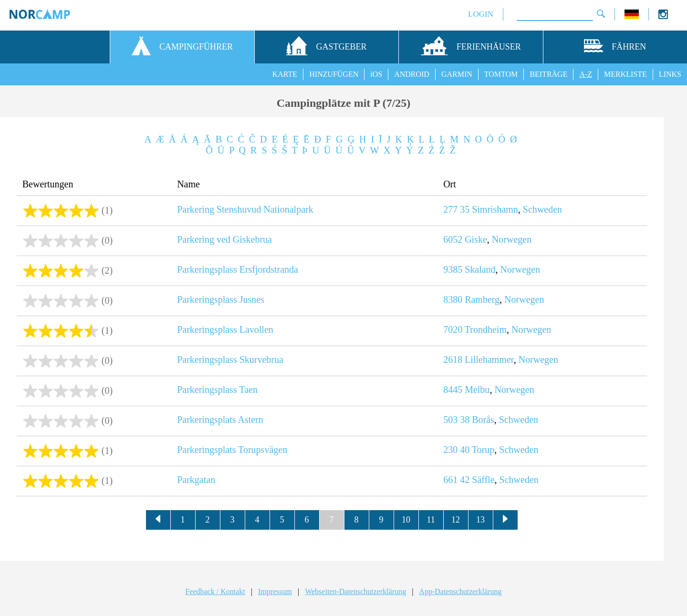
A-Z (586, 74)
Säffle (483, 480)
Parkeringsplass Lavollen (225, 329)
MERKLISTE (625, 74)
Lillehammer (489, 359)
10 (406, 520)
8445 (453, 390)
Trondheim (486, 329)
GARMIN (457, 74)
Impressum (275, 591)
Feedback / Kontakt (215, 591)
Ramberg (482, 299)
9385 (453, 269)
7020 (453, 329)
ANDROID (412, 74)
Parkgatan (196, 480)
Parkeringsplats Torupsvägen (232, 450)
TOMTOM (501, 74)
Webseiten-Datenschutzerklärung (355, 591)
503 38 (456, 420)
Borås (483, 420)
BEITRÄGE (548, 74)
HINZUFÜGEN (334, 74)
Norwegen (512, 239)
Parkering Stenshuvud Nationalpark (245, 209)
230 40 (456, 450)
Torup (483, 450)
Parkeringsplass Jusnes (221, 299)
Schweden (542, 209)
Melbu (477, 390)
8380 (453, 299)
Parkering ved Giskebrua (224, 239)
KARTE (285, 74)
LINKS (670, 74)
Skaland (480, 269)
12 (456, 520)
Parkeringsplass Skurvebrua (230, 359)
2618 (453, 359)
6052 (453, 239)
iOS (376, 74)
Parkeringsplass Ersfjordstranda (238, 269)
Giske (476, 239)
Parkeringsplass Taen (217, 390)
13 (480, 520)
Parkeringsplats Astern (220, 420)
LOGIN (481, 14)
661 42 (456, 480)
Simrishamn (495, 209)
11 (431, 520)
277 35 (456, 209)
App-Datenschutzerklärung (460, 591)
